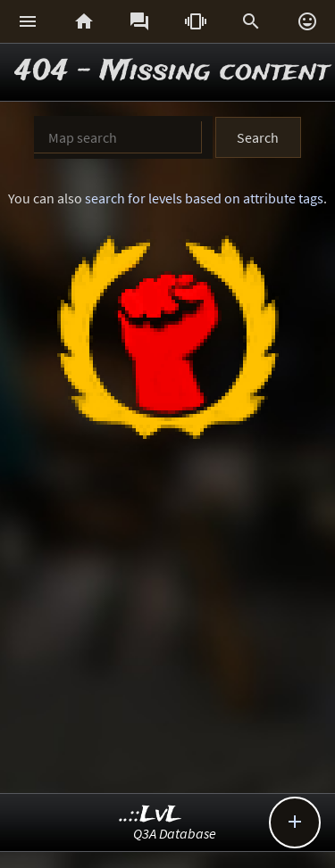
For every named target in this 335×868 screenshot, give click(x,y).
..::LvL (151, 815)
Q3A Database (175, 833)
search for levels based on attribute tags (204, 198)
